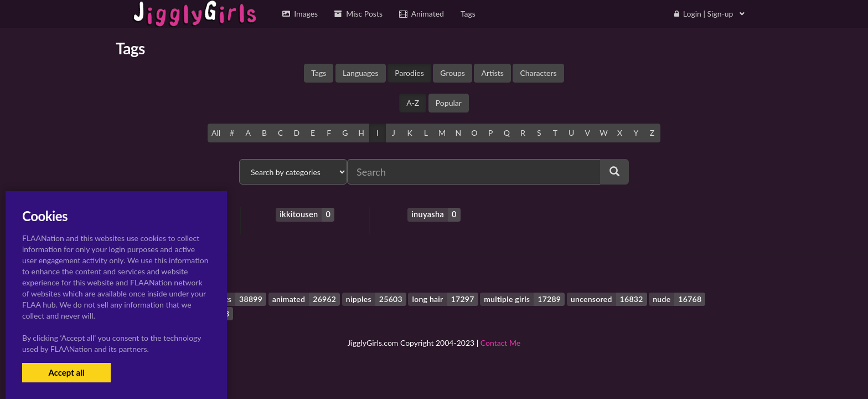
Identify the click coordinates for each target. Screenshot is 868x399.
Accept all (66, 372)
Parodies (409, 73)
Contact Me (500, 343)
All (216, 133)
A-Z (413, 103)
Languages (361, 73)
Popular (449, 103)
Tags (319, 73)
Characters (538, 73)
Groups (453, 73)
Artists (492, 73)
